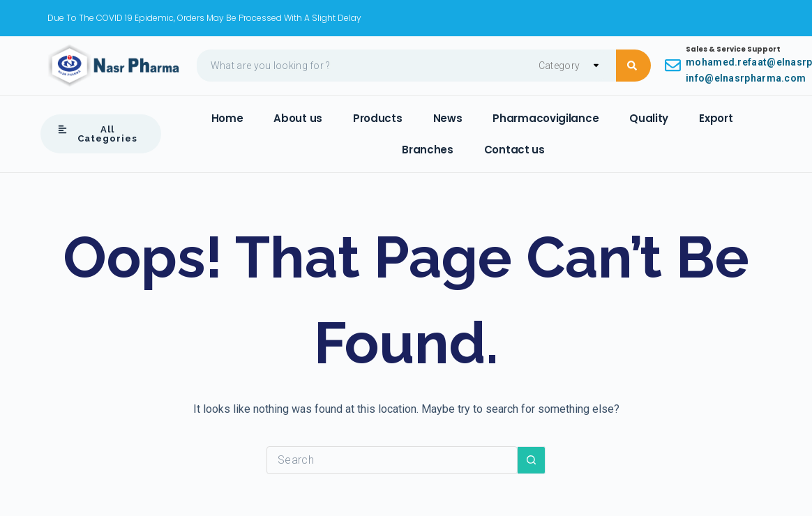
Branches (428, 150)
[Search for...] (392, 460)
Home (227, 118)
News (448, 118)
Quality (649, 118)
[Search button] (532, 460)
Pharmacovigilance (546, 118)
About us (298, 118)
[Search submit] (633, 66)
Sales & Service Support (733, 49)
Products (378, 118)
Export (716, 118)
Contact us (514, 150)
